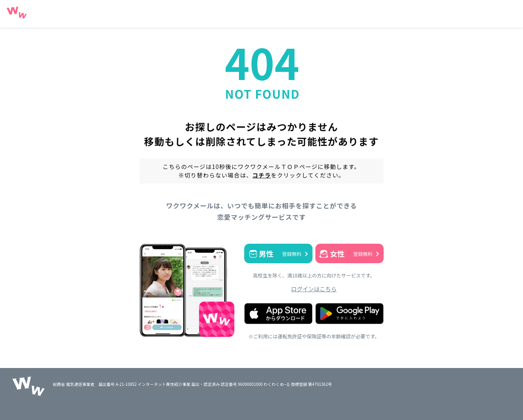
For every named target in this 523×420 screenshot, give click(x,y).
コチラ (262, 175)
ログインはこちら (314, 289)
